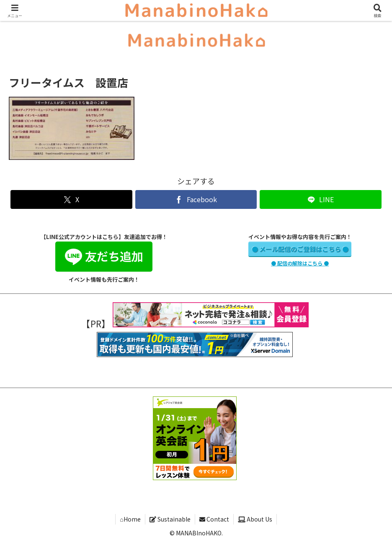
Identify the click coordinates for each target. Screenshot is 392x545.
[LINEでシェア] (321, 199)
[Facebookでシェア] (196, 199)
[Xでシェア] (71, 199)
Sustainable (170, 519)
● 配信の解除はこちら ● (300, 263)
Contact (214, 519)
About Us (255, 519)
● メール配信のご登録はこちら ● (300, 249)
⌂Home (130, 519)
